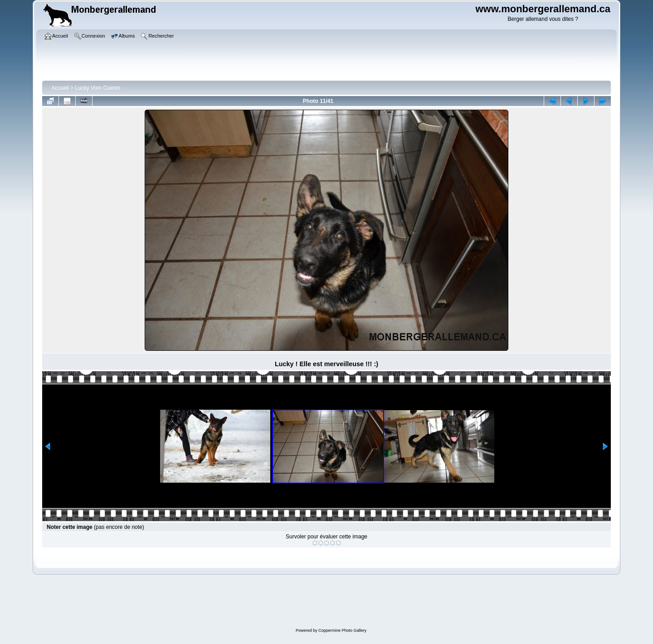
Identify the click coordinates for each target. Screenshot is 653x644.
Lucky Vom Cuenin (97, 88)
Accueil (60, 88)
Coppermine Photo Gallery (342, 630)
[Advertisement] (331, 602)
